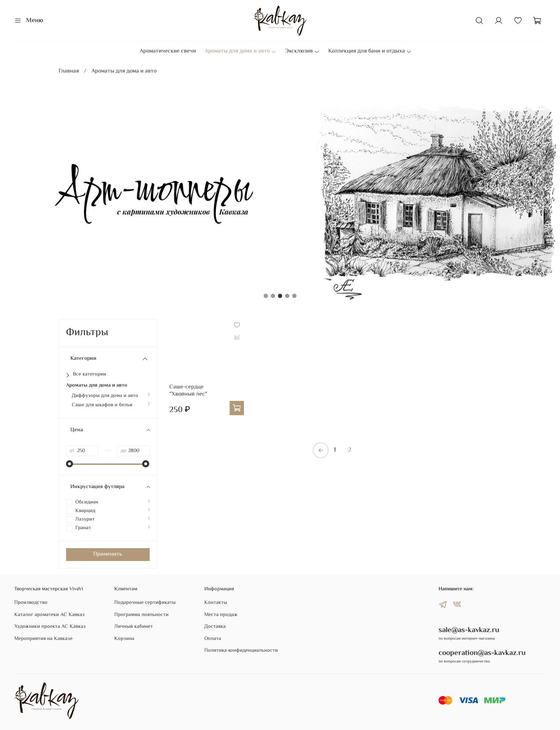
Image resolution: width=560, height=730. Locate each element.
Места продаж (221, 615)
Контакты (216, 603)
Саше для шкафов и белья (102, 405)
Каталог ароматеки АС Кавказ (49, 615)
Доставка (215, 627)
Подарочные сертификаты (145, 603)
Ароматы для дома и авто (241, 51)
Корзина (124, 639)
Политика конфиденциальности (241, 651)
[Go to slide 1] (266, 296)
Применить (108, 554)
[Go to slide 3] (280, 296)
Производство (31, 603)
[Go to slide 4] (287, 296)
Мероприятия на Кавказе (43, 639)
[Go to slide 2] (273, 296)
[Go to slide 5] (294, 296)
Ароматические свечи (168, 51)
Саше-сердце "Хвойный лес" (188, 391)
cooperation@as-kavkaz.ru (482, 653)
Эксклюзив (302, 51)
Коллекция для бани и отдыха (370, 51)
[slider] (70, 464)
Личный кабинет (134, 627)
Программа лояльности (141, 615)
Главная (69, 71)
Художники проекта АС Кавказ (50, 627)
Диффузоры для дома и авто (105, 396)
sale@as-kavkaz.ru (469, 630)
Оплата (213, 639)
